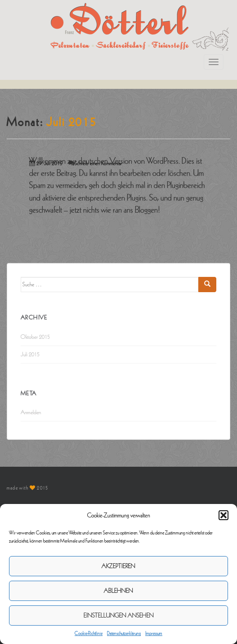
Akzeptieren (118, 566)
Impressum (154, 633)
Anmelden (31, 412)
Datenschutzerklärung (124, 633)
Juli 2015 (30, 355)
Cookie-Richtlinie (89, 633)
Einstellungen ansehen (119, 616)
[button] (224, 515)
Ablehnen (118, 591)
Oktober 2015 (35, 337)
